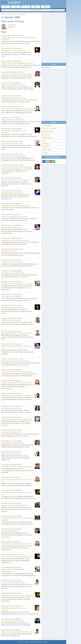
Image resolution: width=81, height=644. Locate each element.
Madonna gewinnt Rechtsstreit (11, 227)
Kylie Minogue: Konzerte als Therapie (13, 443)
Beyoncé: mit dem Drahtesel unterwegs (14, 85)
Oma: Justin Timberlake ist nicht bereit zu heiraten (17, 467)
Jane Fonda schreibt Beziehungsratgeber (14, 156)
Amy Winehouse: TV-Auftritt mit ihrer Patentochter (17, 595)
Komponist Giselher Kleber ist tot (12, 432)
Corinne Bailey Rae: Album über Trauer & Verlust (16, 372)
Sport (36, 7)
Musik (16, 7)
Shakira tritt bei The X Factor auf (11, 320)
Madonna (45, 153)
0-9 (63, 10)
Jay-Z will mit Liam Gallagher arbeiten (13, 621)
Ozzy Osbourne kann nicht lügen (11, 408)
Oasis (44, 141)
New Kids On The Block (49, 128)
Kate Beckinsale (47, 138)
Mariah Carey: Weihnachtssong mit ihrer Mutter (16, 383)
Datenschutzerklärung (36, 642)
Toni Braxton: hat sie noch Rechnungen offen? (16, 206)
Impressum (45, 642)
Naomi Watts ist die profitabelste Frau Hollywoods (17, 109)
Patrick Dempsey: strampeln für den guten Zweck (17, 167)
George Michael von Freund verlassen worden (16, 240)
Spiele (45, 7)
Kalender (9, 14)
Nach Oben (21, 642)
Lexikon (11, 2)
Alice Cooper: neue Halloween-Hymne (13, 273)
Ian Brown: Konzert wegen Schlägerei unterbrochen (17, 63)
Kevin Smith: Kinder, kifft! (9, 251)
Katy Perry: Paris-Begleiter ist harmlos (13, 582)
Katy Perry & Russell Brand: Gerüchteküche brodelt (17, 632)
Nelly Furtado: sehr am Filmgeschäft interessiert (16, 395)
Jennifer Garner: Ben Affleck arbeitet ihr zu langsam (17, 74)
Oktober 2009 (16, 14)
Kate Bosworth (12, 25)
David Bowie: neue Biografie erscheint (13, 307)
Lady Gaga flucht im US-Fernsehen (12, 193)
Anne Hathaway (47, 125)
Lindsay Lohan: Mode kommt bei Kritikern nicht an (17, 557)
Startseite (4, 14)
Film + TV (26, 7)
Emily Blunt (46, 144)
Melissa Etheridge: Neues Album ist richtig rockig (16, 419)
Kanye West (46, 147)
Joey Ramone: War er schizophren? (12, 262)
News (6, 7)
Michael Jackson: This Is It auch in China (13, 50)
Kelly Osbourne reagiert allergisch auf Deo (14, 216)
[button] (44, 161)
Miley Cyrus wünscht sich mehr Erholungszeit (15, 180)
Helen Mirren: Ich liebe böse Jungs (12, 143)
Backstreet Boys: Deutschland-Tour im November (17, 284)
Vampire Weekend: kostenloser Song (13, 120)
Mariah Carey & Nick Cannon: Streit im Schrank (16, 544)
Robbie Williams (47, 150)
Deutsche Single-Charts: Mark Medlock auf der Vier (17, 333)
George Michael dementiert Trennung (13, 98)
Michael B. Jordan (48, 132)
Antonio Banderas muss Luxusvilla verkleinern (16, 361)
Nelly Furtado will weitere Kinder (11, 454)
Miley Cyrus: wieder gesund (10, 531)
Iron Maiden (46, 135)
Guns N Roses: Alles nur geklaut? (11, 297)
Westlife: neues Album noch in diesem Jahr (14, 505)
